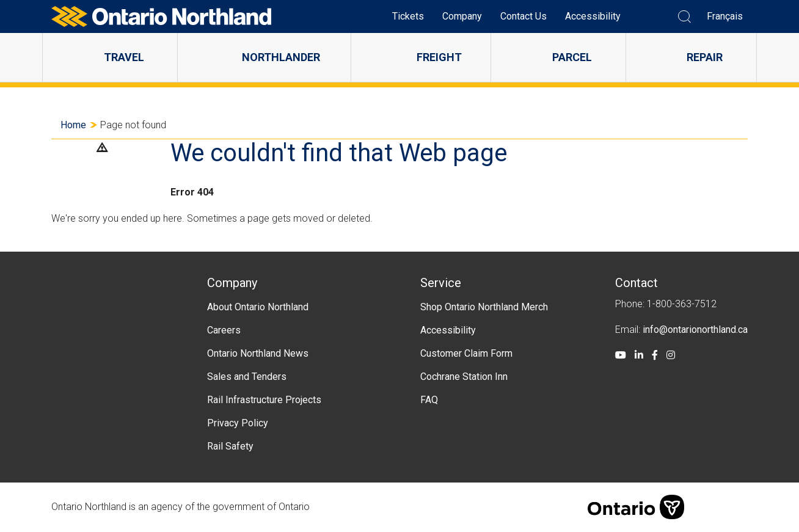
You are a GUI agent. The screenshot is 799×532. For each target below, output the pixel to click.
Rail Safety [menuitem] (230, 446)
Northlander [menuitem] (281, 57)
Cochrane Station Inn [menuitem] (464, 377)
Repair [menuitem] (705, 57)
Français (725, 16)
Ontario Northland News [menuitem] (258, 353)
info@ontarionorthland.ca (695, 330)
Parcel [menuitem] (572, 57)
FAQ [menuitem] (429, 400)
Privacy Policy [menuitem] (238, 423)
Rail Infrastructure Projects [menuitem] (264, 400)
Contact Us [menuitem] (524, 16)
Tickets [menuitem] (408, 16)
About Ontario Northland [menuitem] (258, 307)
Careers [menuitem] (224, 330)
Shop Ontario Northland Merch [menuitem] (484, 307)
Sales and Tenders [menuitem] (247, 377)
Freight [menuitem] (439, 57)
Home (73, 125)
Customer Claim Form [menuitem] (466, 353)
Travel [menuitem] (124, 57)
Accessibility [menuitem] (593, 16)
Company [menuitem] (462, 16)
